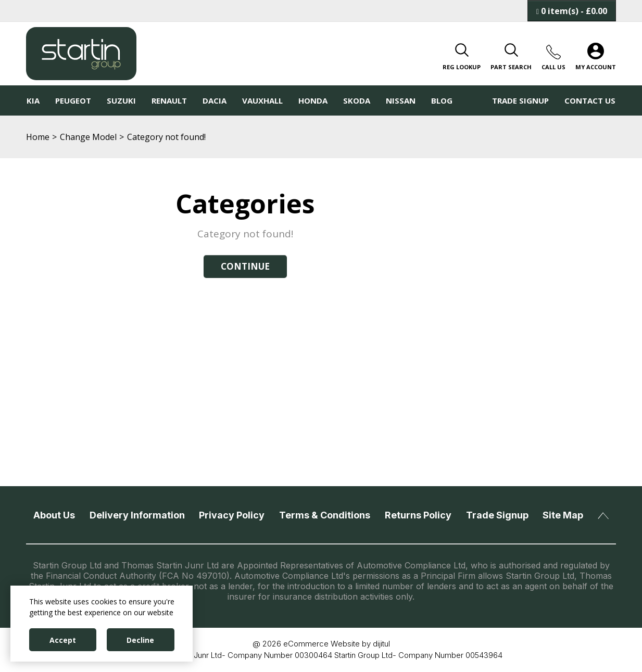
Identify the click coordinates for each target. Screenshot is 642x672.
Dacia (215, 100)
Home (38, 137)
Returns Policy (418, 515)
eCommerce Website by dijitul (337, 644)
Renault (169, 100)
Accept (63, 640)
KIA (33, 100)
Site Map (563, 515)
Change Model (88, 137)
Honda (313, 100)
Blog (442, 100)
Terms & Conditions (325, 515)
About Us (54, 515)
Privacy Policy (232, 515)
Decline (140, 640)
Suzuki (121, 100)
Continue (245, 266)
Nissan (401, 100)
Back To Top (603, 516)
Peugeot (73, 100)
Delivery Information (137, 515)
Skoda (357, 100)
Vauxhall (262, 100)
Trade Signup (520, 100)
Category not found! (166, 137)
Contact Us (590, 100)
